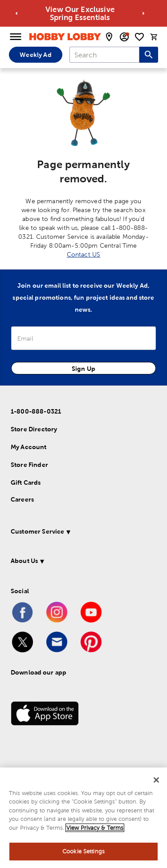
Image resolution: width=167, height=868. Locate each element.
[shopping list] (139, 37)
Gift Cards (26, 482)
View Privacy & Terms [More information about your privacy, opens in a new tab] (95, 828)
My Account (29, 447)
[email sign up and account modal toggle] (124, 37)
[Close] (156, 780)
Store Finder (29, 465)
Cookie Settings (83, 851)
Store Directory (34, 429)
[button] (82, 533)
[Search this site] (149, 55)
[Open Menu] (16, 37)
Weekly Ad (35, 55)
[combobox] (104, 55)
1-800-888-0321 (36, 411)
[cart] (154, 37)
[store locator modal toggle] (109, 37)
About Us (24, 561)
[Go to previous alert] (16, 13)
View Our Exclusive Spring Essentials (120, 13)
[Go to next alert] (143, 13)
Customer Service (37, 531)
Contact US (84, 254)
